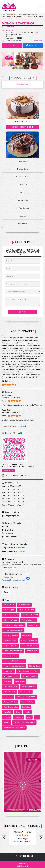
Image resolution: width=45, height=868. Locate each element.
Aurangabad (20, 551)
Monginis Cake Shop (23, 832)
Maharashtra (21, 548)
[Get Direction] (28, 580)
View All (23, 426)
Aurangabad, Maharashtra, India (14, 580)
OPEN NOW (38, 41)
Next (41, 838)
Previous (4, 838)
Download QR (8, 470)
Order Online (22, 127)
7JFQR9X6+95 (7, 577)
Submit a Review (10, 426)
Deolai (6, 592)
